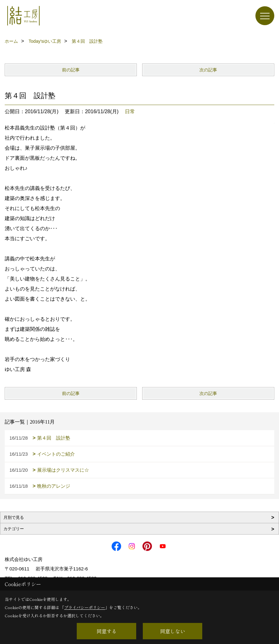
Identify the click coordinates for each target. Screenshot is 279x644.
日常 (130, 111)
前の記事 (71, 70)
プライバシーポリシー (85, 607)
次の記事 (208, 70)
